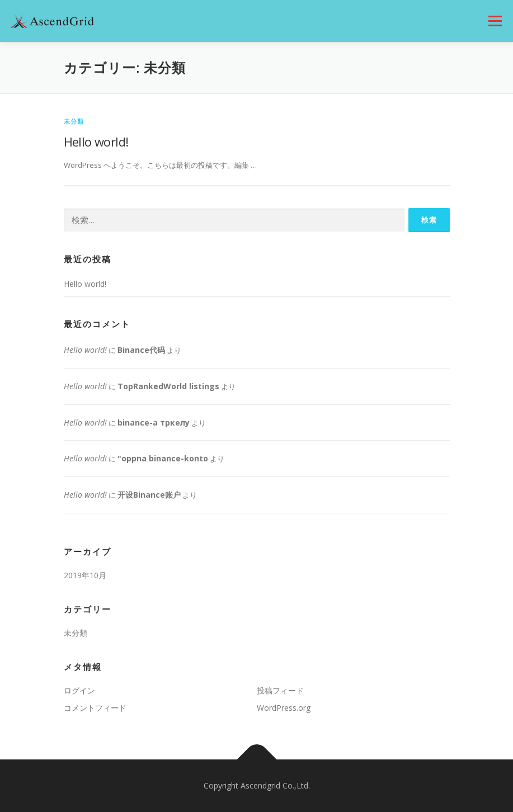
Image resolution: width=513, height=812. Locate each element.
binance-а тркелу (154, 422)
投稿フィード (280, 690)
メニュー (495, 21)
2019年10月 (85, 575)
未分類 (74, 121)
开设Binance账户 (149, 495)
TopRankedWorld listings (168, 386)
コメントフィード (95, 708)
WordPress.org (284, 708)
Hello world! (96, 141)
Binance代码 (141, 350)
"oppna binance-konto (163, 458)
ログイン (79, 690)
